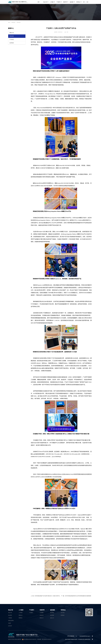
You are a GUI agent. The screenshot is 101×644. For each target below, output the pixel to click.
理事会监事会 (11, 621)
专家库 (10, 623)
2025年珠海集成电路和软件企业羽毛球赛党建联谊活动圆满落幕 (78, 596)
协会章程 (10, 615)
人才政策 (21, 613)
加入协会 (63, 613)
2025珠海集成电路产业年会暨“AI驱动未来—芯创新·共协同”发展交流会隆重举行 (51, 596)
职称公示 (42, 618)
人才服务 (52, 2)
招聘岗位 (21, 618)
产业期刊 (59, 2)
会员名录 (10, 626)
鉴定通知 (52, 613)
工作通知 (42, 613)
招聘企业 (21, 615)
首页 (39, 2)
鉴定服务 (72, 2)
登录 (84, 2)
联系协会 (79, 2)
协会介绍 (46, 2)
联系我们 (63, 615)
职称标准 (42, 615)
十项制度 (10, 618)
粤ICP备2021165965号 (47, 639)
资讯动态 (13, 22)
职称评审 (66, 2)
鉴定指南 (52, 615)
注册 (87, 2)
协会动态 (19, 22)
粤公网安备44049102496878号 (30, 639)
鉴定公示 (52, 618)
